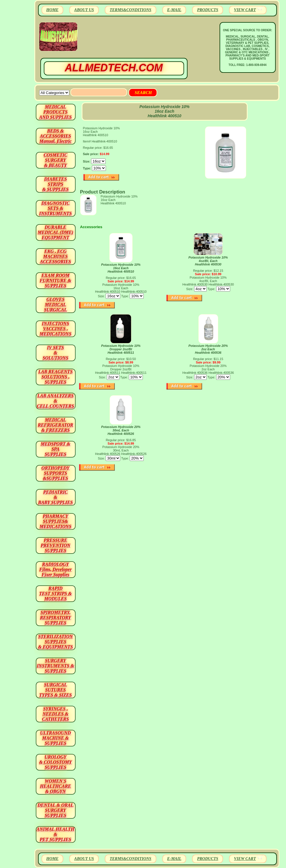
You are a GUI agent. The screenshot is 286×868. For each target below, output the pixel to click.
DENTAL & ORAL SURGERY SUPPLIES (56, 810)
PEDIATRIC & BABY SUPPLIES (56, 497)
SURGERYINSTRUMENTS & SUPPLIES (56, 666)
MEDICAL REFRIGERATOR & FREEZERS (55, 425)
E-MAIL (174, 10)
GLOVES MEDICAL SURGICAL (56, 305)
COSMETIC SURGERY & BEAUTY (56, 160)
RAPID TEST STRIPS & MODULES (56, 594)
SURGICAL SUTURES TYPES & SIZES (56, 690)
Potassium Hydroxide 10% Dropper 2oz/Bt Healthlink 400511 (121, 349)
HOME (53, 10)
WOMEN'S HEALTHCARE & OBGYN (56, 786)
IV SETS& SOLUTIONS (56, 353)
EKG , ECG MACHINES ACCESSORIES (56, 256)
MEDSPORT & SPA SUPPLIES (56, 449)
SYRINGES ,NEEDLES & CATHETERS (55, 714)
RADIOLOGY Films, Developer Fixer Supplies (56, 569)
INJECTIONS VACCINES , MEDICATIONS (55, 329)
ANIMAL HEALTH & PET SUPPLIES (56, 834)
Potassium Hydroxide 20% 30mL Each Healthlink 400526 (121, 430)
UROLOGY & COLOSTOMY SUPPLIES (56, 762)
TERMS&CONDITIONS (130, 10)
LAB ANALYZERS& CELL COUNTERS (56, 401)
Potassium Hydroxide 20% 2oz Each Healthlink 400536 (208, 349)
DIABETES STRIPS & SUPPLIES (56, 184)
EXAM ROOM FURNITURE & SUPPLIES (56, 280)
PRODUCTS (208, 10)
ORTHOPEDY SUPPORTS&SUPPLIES (56, 473)
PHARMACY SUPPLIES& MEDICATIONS (55, 521)
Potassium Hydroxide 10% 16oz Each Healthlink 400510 (121, 268)
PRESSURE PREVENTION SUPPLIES (55, 545)
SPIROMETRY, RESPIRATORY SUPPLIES (56, 618)
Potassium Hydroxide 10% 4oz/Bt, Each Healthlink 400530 (208, 261)
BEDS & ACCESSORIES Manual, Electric (56, 136)
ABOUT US (84, 10)
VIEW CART (245, 10)
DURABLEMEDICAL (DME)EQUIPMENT (56, 232)
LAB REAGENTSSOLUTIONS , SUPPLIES (56, 377)
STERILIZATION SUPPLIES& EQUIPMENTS (55, 642)
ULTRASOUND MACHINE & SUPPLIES (55, 738)
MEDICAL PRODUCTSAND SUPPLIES (55, 112)
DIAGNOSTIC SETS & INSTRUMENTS (56, 208)
